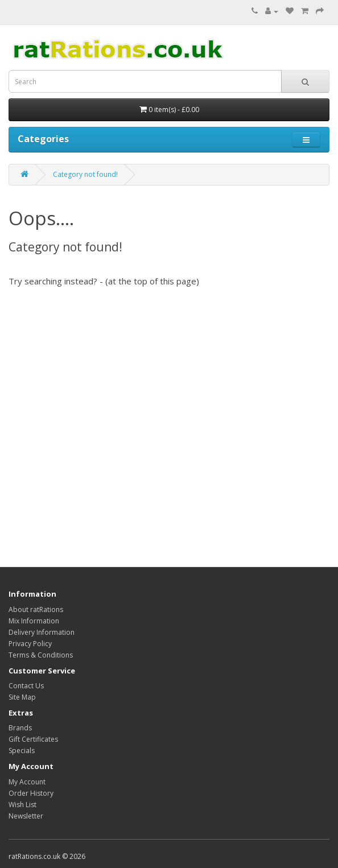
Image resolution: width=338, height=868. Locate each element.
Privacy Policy (30, 644)
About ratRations (36, 609)
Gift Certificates (33, 739)
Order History (31, 793)
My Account (27, 782)
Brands (20, 728)
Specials (22, 751)
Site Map (22, 697)
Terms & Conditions (41, 655)
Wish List (22, 805)
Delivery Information (42, 632)
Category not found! (85, 174)
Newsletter (26, 816)
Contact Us (26, 686)
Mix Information (34, 621)
